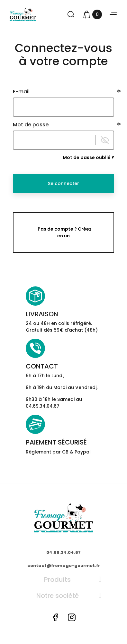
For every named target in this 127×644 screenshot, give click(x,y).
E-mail (21, 92)
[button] (113, 15)
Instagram (72, 617)
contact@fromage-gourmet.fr (64, 566)
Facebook (55, 617)
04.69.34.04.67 (63, 552)
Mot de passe (31, 125)
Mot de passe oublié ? (88, 157)
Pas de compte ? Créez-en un (66, 232)
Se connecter (63, 183)
